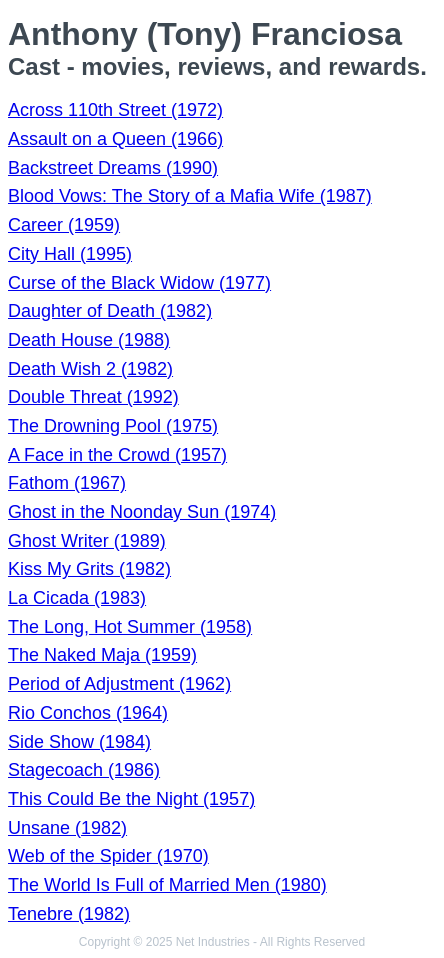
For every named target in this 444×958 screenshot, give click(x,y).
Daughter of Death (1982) (110, 311)
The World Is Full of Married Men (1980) (167, 885)
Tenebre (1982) (69, 914)
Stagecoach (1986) (84, 770)
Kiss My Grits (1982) (89, 569)
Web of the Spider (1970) (108, 856)
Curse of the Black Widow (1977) (139, 283)
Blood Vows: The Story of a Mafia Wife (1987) (190, 196)
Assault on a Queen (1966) (115, 139)
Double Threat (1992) (93, 397)
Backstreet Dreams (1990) (113, 168)
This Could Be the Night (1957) (131, 799)
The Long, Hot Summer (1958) (130, 627)
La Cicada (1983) (77, 598)
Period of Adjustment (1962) (119, 684)
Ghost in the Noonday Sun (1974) (142, 512)
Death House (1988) (89, 340)
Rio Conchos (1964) (88, 713)
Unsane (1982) (67, 828)
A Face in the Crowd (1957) (117, 455)
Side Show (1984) (79, 742)
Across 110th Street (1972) (115, 110)
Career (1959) (64, 225)
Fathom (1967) (67, 483)
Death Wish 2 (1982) (90, 369)
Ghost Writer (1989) (87, 541)
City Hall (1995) (70, 254)
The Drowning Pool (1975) (113, 426)
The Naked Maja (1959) (102, 655)
